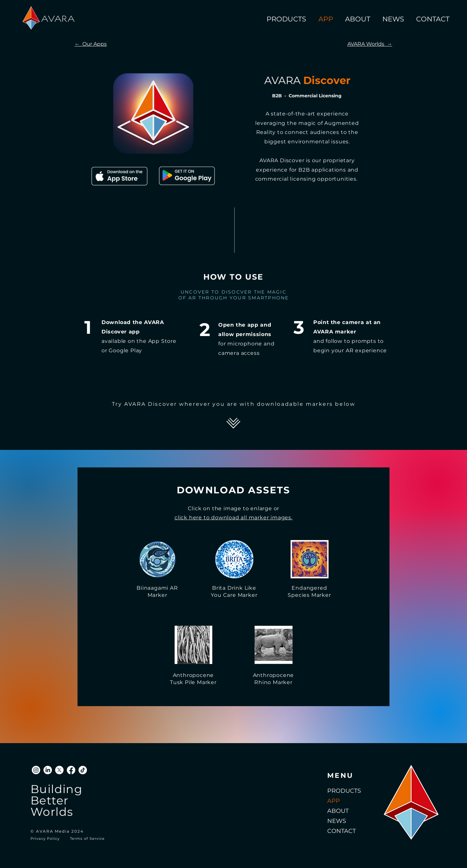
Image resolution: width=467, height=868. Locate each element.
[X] (59, 770)
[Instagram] (36, 770)
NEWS (337, 821)
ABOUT (338, 811)
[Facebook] (71, 770)
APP (334, 801)
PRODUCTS (344, 791)
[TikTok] (83, 770)
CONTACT (341, 831)
